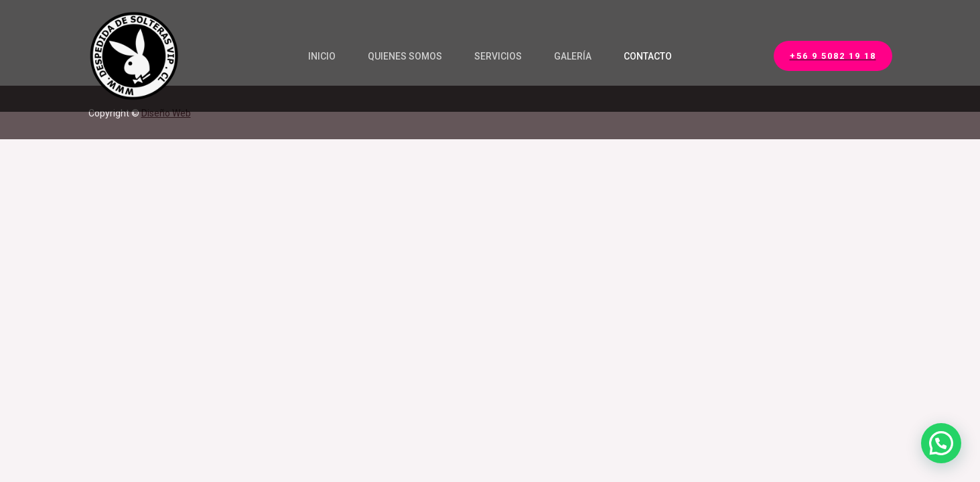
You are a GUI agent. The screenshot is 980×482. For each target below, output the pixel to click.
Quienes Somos (405, 56)
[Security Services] (134, 55)
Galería (573, 56)
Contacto (648, 56)
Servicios (498, 56)
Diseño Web (166, 113)
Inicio (322, 56)
